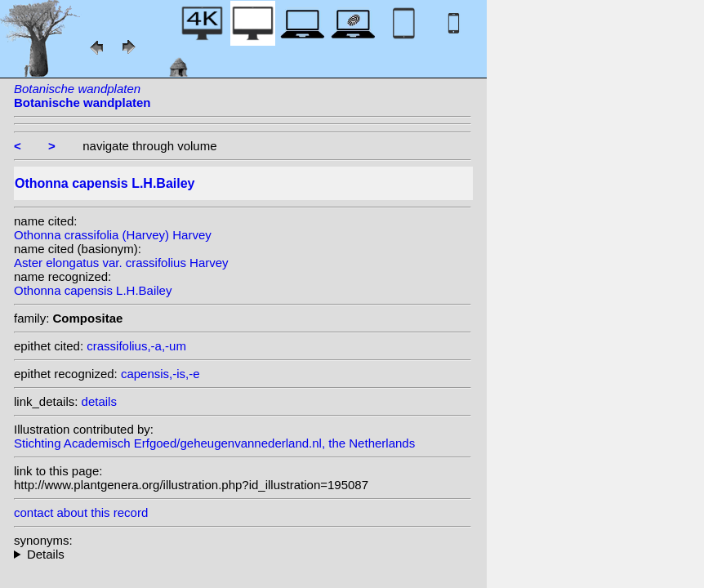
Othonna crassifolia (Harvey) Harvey (113, 235)
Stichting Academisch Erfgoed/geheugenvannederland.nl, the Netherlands (214, 443)
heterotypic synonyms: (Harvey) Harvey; (243, 554)
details (99, 401)
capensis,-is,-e (160, 374)
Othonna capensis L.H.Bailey (93, 290)
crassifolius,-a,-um (136, 346)
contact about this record (81, 512)
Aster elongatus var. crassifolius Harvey (121, 263)
